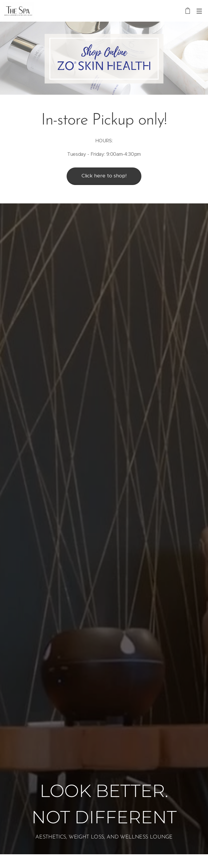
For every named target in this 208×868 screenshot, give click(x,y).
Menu (199, 11)
